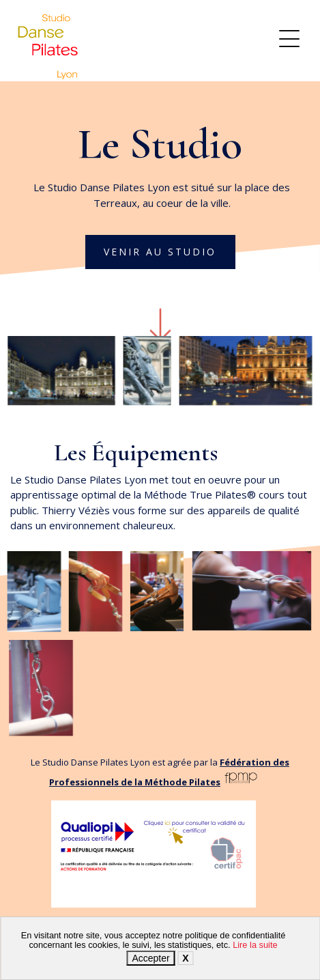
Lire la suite (255, 945)
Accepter (150, 958)
